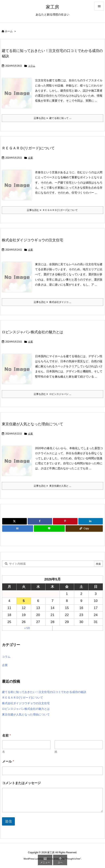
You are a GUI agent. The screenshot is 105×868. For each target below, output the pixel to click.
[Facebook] (40, 521)
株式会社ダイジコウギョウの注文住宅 (32, 240)
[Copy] (84, 528)
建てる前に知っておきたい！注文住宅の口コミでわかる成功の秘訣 (44, 692)
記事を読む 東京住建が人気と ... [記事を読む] (52, 486)
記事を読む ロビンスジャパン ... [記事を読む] (52, 394)
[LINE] (49, 528)
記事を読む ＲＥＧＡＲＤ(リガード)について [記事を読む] (52, 210)
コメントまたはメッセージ (21, 783)
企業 (30, 158)
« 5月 (27, 628)
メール (8, 761)
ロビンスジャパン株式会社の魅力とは (32, 332)
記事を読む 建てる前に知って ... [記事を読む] (52, 118)
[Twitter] (15, 521)
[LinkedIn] (91, 521)
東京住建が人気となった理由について (32, 424)
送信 (8, 821)
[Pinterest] (65, 521)
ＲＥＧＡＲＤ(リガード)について (28, 148)
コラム (32, 66)
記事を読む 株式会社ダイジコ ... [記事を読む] (52, 302)
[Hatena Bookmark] (18, 528)
